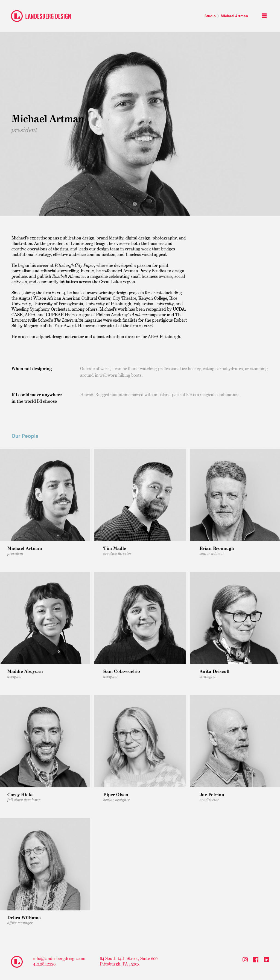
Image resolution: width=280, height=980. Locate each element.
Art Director (212, 797)
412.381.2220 (44, 964)
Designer (122, 674)
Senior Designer (117, 797)
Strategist (215, 674)
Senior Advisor (217, 551)
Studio (210, 16)
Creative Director (118, 551)
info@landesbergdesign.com (59, 958)
